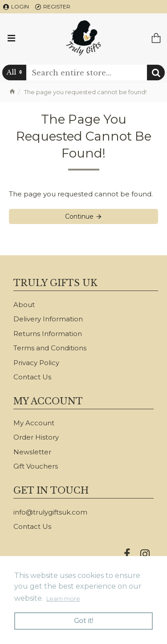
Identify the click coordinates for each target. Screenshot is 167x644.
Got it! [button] (83, 621)
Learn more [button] (63, 598)
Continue (79, 216)
